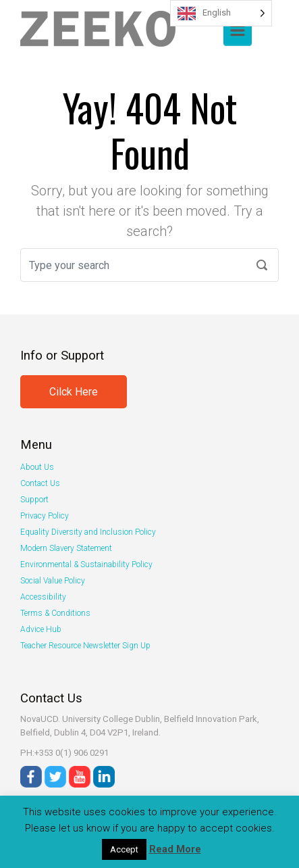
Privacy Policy (45, 516)
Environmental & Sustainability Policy (86, 564)
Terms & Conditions (55, 613)
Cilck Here (74, 392)
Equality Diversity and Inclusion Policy (88, 532)
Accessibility (43, 597)
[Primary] (238, 30)
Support (34, 500)
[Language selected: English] (221, 13)
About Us (37, 467)
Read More (175, 849)
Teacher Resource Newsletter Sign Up (85, 646)
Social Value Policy (53, 581)
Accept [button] (124, 849)
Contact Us (40, 483)
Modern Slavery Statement (66, 548)
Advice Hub (41, 629)
